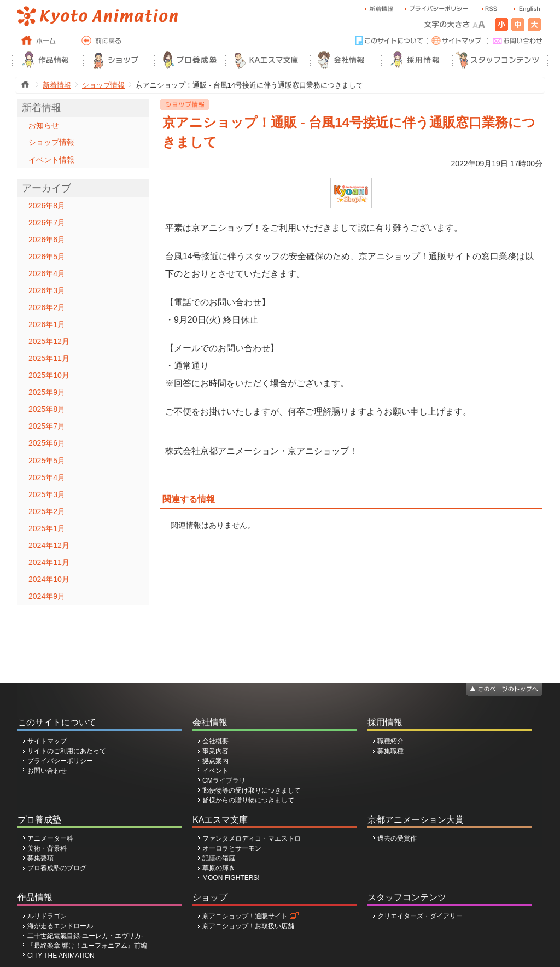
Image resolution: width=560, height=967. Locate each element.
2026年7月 (47, 223)
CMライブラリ (224, 780)
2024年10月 (49, 579)
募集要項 (40, 858)
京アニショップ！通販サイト (245, 916)
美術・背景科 (47, 848)
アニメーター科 (50, 838)
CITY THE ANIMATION (61, 956)
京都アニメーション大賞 (416, 820)
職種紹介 (390, 741)
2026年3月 (47, 290)
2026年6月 (47, 240)
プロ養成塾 (39, 820)
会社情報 (210, 722)
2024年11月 (49, 562)
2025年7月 (47, 426)
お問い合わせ (47, 771)
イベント (215, 771)
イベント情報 (51, 160)
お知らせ (44, 125)
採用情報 (385, 722)
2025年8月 (47, 409)
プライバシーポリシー (60, 761)
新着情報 (57, 85)
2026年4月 (47, 273)
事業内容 (215, 751)
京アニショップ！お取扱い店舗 (248, 926)
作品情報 (35, 897)
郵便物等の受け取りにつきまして (252, 790)
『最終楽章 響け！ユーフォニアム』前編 (87, 946)
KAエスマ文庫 (220, 820)
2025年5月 (47, 461)
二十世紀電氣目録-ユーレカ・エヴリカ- (85, 936)
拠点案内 (215, 761)
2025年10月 (49, 375)
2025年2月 (47, 511)
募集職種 (390, 751)
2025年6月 (47, 443)
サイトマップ (47, 741)
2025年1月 (47, 528)
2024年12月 (49, 545)
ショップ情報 (103, 85)
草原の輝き (219, 868)
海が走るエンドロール (60, 926)
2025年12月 (49, 341)
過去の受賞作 (397, 838)
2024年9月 (47, 596)
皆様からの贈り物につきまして (248, 800)
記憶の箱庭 (219, 858)
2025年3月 (47, 494)
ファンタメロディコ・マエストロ (252, 838)
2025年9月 (47, 392)
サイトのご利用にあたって (67, 751)
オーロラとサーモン (232, 848)
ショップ (210, 897)
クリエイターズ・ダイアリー (420, 916)
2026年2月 (47, 307)
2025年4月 (47, 477)
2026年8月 (47, 206)
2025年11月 (49, 358)
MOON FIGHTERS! (231, 878)
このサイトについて (57, 722)
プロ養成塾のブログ (57, 868)
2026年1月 (47, 324)
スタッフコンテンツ (407, 897)
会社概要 (215, 741)
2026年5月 (47, 257)
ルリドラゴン (47, 916)
